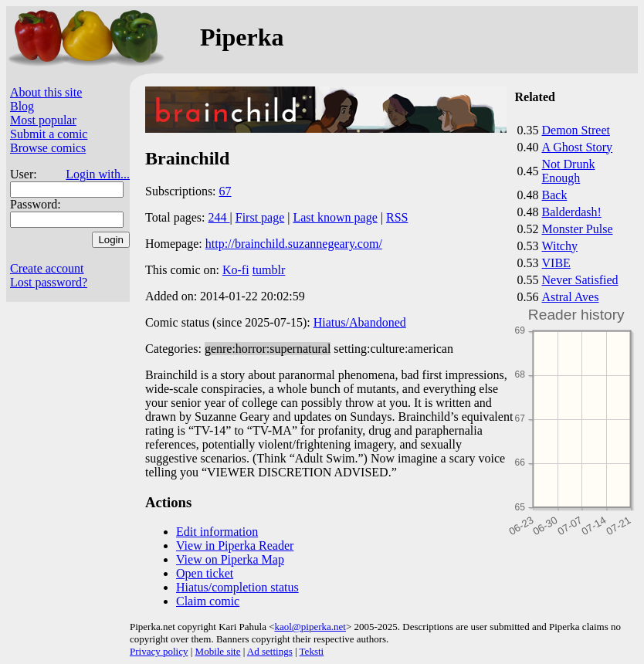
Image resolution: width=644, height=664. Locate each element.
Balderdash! (572, 212)
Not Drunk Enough (569, 171)
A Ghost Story (578, 147)
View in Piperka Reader (235, 545)
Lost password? (49, 282)
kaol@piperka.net (310, 627)
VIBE (556, 263)
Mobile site (218, 651)
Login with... (98, 174)
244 (219, 217)
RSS (397, 217)
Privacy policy (159, 651)
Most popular (43, 120)
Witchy (560, 246)
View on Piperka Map (230, 559)
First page (260, 217)
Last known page (335, 217)
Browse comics (48, 148)
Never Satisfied (580, 280)
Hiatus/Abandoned (360, 322)
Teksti (312, 651)
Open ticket (205, 573)
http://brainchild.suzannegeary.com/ (294, 244)
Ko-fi (236, 270)
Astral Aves (571, 297)
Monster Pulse (578, 229)
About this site (46, 92)
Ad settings (270, 651)
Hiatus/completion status (237, 587)
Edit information (217, 532)
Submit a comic (49, 134)
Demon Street (576, 130)
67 (225, 191)
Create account (47, 268)
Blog (22, 106)
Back (555, 195)
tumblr (269, 270)
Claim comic (208, 601)
